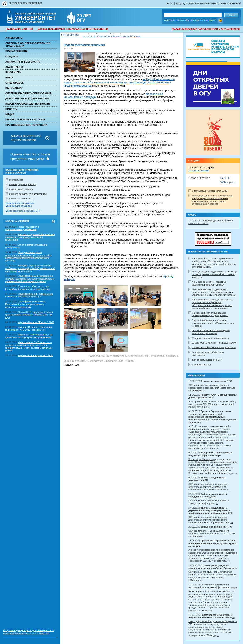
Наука (10, 78)
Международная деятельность (28, 104)
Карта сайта (183, 20)
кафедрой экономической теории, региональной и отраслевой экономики (119, 81)
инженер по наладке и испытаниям (28, 194)
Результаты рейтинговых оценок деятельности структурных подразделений (29, 336)
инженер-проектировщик (22, 184)
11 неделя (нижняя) (199, 170)
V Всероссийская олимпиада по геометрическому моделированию (210, 314)
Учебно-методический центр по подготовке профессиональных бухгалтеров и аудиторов (213, 551)
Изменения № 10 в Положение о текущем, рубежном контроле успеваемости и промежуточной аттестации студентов (30, 279)
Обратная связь (199, 20)
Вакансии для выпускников (20, 203)
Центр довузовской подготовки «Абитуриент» (213, 621)
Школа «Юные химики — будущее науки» (214, 343)
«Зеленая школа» (201, 364)
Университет (15, 38)
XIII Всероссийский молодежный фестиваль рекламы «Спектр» (209, 283)
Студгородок (15, 83)
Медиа (10, 114)
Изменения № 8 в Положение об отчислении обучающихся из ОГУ (29, 295)
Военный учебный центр (201, 459)
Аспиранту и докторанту (23, 62)
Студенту (12, 57)
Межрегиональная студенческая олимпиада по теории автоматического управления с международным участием (214, 292)
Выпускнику (14, 88)
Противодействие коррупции (26, 125)
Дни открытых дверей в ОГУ (207, 360)
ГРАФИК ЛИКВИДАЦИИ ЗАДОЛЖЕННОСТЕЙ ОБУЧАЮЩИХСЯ (206, 29)
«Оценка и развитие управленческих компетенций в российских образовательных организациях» (212, 435)
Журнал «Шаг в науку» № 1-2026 (36, 355)
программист (16, 180)
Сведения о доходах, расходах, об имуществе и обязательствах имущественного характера (29, 632)
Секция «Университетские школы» (210, 338)
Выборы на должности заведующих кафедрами (111, 37)
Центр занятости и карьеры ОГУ (23, 211)
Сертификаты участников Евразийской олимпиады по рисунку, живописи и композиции (25, 304)
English (213, 20)
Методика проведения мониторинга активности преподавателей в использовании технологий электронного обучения (28, 256)
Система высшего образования (28, 93)
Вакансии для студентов (19, 206)
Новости (12, 109)
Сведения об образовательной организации (28, 45)
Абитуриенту (15, 67)
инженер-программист (21, 189)
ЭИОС (170, 4)
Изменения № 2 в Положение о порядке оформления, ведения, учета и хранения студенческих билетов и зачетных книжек (29, 346)
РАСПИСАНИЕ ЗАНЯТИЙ (19, 29)
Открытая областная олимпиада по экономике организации (211, 332)
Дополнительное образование (28, 99)
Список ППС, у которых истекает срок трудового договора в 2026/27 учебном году (29, 315)
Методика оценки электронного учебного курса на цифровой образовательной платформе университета (30, 268)
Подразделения (17, 51)
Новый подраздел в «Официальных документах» (22, 228)
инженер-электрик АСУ (21, 199)
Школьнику (13, 72)
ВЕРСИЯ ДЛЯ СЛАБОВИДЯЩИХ (25, 3)
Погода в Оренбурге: (199, 177)
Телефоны (170, 20)
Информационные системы (25, 119)
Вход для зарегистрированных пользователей (208, 4)
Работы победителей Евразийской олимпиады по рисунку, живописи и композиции (30, 237)
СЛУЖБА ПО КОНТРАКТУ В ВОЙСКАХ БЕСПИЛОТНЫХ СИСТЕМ (73, 29)
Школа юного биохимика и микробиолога (214, 347)
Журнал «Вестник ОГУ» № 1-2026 (36, 322)
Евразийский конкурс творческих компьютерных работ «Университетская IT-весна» (213, 323)
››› (205, 390)
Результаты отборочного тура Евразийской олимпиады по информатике (28, 288)
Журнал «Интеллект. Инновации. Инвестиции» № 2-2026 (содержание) (29, 328)
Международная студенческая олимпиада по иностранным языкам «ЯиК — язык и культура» (214, 274)
